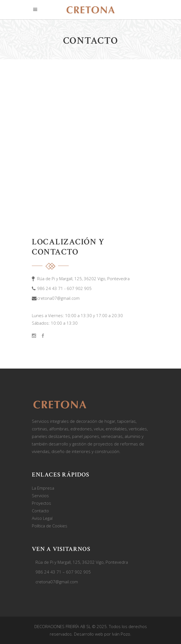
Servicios (40, 496)
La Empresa (43, 488)
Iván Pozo (121, 634)
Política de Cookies (50, 526)
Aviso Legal (42, 518)
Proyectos (41, 503)
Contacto (40, 511)
